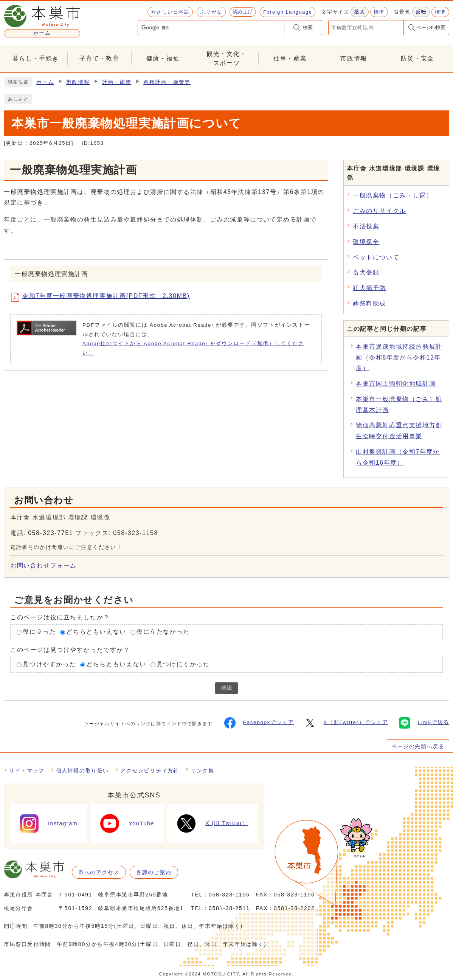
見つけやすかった (49, 664)
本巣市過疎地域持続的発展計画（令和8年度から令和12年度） (399, 357)
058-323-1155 (229, 895)
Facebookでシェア (259, 723)
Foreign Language (288, 12)
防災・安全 (417, 58)
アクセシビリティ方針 (150, 771)
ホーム (45, 82)
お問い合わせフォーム (43, 565)
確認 (226, 688)
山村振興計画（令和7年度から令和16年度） (398, 457)
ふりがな (211, 12)
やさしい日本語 (170, 12)
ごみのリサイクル (379, 211)
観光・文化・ (226, 59)
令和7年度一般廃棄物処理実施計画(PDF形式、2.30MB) (103, 297)
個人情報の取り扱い (82, 771)
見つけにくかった (183, 664)
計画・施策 (116, 82)
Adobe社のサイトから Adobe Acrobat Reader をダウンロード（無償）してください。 (193, 348)
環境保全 (366, 242)
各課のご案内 (154, 872)
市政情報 (354, 58)
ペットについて (376, 257)
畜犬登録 (366, 272)
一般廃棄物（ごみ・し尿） (393, 195)
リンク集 (202, 771)
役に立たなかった (163, 632)
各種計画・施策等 (167, 82)
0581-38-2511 (229, 908)
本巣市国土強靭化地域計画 (396, 384)
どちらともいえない (96, 632)
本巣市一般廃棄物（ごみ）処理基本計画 (399, 405)
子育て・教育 (99, 58)
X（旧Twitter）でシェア (346, 723)
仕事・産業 (290, 58)
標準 (379, 12)
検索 (308, 27)
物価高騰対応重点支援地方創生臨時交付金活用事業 (399, 431)
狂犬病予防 (369, 288)
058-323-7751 (50, 533)
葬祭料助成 (369, 303)
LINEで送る (424, 723)
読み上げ (243, 12)
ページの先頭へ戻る (418, 746)
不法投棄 (366, 226)
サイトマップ (27, 771)
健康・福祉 (163, 58)
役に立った (39, 632)
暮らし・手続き (36, 58)
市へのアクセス (99, 872)
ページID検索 (431, 27)
